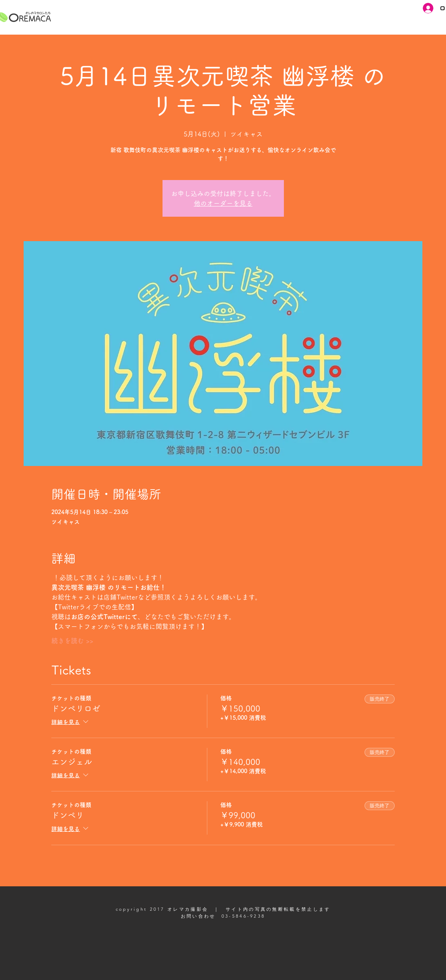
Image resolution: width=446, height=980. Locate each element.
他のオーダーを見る (223, 203)
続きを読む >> (72, 641)
